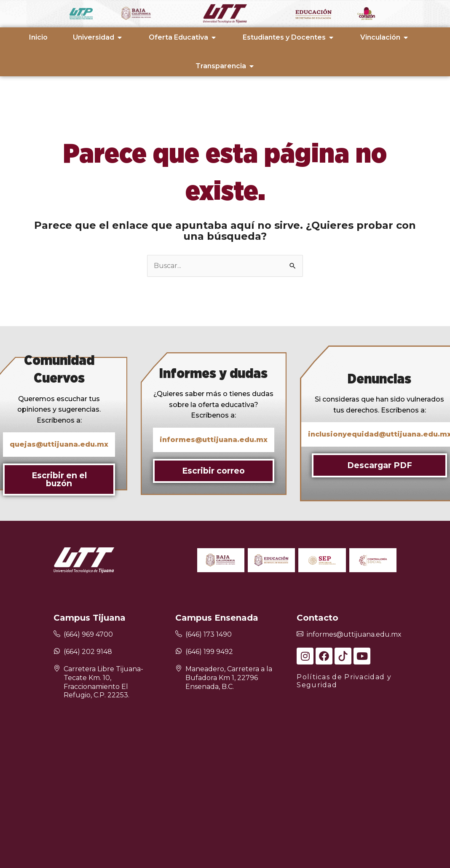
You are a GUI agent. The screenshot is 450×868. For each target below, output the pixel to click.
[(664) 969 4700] (57, 634)
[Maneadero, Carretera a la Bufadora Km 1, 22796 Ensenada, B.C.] (179, 669)
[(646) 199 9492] (179, 651)
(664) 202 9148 (88, 652)
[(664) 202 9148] (57, 651)
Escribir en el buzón (59, 479)
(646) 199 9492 (209, 652)
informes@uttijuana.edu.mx (354, 634)
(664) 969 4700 (88, 634)
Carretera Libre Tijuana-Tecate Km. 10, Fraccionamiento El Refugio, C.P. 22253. (103, 682)
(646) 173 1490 (209, 634)
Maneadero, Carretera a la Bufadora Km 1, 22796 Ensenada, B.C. (229, 678)
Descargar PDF (380, 465)
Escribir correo (213, 471)
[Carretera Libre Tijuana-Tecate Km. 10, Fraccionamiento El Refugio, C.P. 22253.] (57, 669)
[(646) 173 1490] (179, 634)
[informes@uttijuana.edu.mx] (300, 634)
